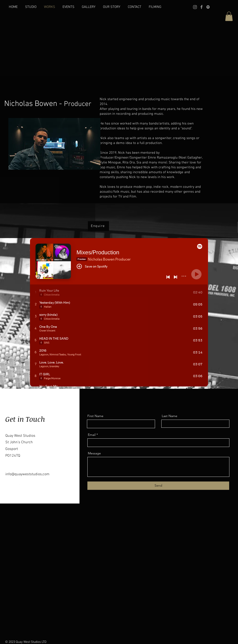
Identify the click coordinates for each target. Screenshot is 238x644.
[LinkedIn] (21, 484)
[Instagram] (195, 7)
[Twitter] (14, 484)
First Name (95, 416)
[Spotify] (208, 7)
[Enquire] (98, 226)
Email (92, 435)
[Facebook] (202, 7)
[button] (229, 16)
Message (94, 453)
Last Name (170, 416)
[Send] (158, 486)
